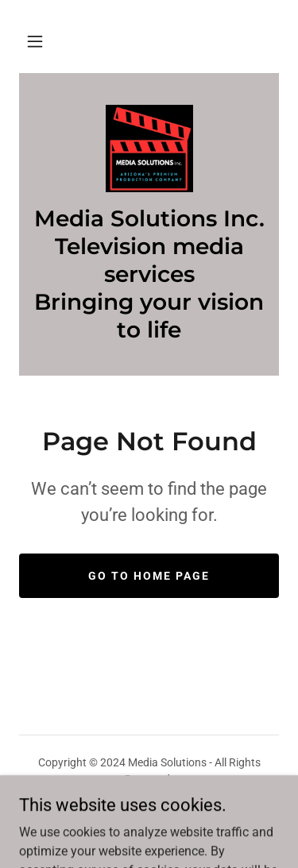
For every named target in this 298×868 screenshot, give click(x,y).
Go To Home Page (149, 576)
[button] (35, 41)
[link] (149, 149)
